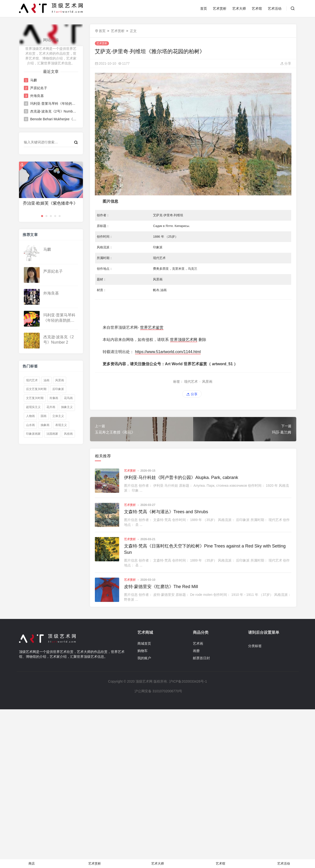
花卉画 (51, 407)
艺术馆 (257, 9)
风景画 (60, 380)
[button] (42, 216)
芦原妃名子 (38, 88)
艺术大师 (239, 9)
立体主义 (58, 416)
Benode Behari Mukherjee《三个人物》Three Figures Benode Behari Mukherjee (54, 119)
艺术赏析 (220, 9)
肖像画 (54, 398)
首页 (204, 9)
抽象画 (45, 425)
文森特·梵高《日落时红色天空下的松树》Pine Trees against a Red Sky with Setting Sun (205, 549)
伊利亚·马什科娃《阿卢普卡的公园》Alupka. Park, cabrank (181, 477)
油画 (46, 380)
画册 (196, 651)
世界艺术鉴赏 (152, 327)
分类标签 (255, 646)
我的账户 (144, 658)
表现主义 (61, 425)
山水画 (30, 425)
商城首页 (144, 643)
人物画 (30, 416)
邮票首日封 (201, 658)
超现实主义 (33, 407)
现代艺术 (32, 380)
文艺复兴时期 (35, 398)
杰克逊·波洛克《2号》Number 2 (54, 111)
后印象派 (58, 389)
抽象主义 (67, 407)
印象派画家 (33, 434)
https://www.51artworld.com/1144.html (168, 352)
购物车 (143, 651)
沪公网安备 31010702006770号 (158, 691)
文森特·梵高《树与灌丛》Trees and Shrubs (166, 512)
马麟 (33, 80)
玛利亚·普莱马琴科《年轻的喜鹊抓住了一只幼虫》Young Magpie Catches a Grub (54, 104)
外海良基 (37, 96)
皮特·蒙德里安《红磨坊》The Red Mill (161, 587)
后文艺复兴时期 (36, 389)
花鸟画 (68, 398)
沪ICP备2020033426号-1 (188, 681)
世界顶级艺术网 (184, 340)
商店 (32, 864)
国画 (44, 416)
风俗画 (68, 434)
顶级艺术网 (144, 681)
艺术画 (198, 643)
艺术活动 (275, 9)
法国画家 (52, 434)
